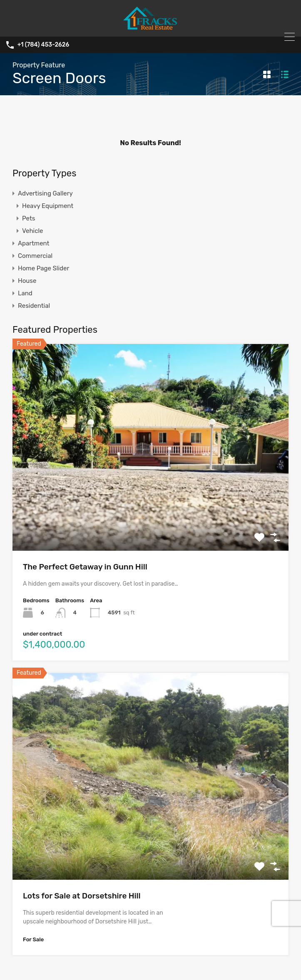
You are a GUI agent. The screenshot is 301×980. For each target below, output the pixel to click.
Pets (29, 218)
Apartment (34, 243)
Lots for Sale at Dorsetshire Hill (82, 896)
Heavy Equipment (48, 206)
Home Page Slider (44, 268)
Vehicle (33, 231)
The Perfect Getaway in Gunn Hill (85, 567)
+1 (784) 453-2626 (44, 45)
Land (25, 293)
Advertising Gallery (45, 193)
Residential (34, 306)
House (27, 281)
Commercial (35, 256)
